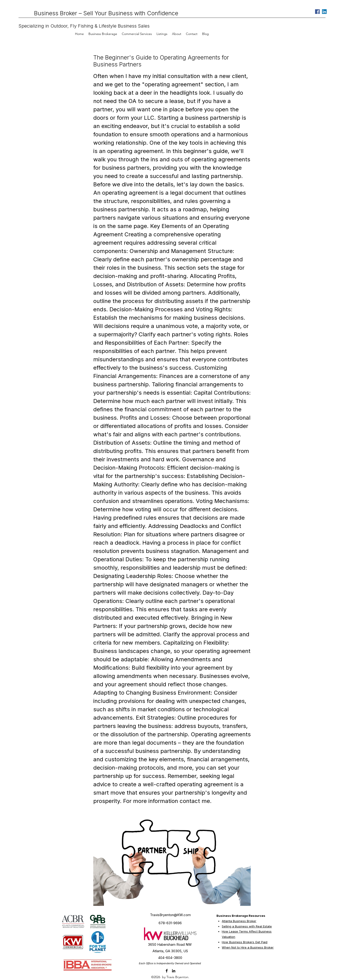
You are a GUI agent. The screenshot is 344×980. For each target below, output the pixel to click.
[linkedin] (174, 971)
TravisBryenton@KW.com (170, 915)
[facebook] (167, 971)
